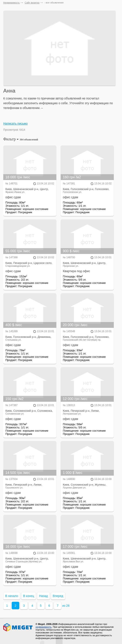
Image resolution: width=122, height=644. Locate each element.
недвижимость (44, 627)
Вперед (58, 596)
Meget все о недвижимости (18, 627)
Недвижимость (11, 3)
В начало (12, 596)
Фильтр (21, 139)
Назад (43, 596)
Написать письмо (15, 124)
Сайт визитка (32, 3)
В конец (29, 596)
